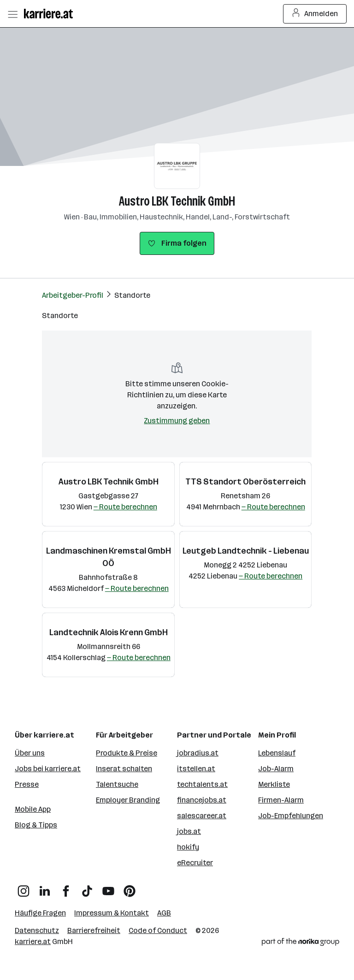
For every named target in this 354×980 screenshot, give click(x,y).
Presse (27, 784)
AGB (164, 913)
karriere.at (33, 942)
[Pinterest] (130, 888)
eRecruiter (195, 863)
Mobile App (33, 809)
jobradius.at (198, 753)
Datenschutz (37, 930)
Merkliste (274, 784)
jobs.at (189, 831)
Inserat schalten (124, 769)
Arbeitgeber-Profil (73, 295)
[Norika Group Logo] (301, 944)
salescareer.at (202, 816)
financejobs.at (202, 800)
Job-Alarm (276, 769)
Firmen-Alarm (281, 800)
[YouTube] (108, 888)
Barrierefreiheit (94, 930)
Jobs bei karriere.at (48, 769)
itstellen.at (196, 769)
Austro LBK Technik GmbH (177, 201)
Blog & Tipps (36, 825)
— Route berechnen (125, 507)
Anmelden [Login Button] (315, 14)
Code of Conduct (158, 930)
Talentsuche (117, 784)
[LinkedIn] (45, 888)
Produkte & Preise (127, 753)
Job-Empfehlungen (291, 816)
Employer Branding (128, 800)
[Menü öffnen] (12, 14)
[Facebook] (66, 888)
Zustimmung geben (177, 421)
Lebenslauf (277, 753)
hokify (188, 847)
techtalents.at (202, 784)
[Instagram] (24, 888)
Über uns (30, 753)
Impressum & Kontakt (112, 913)
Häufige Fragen (40, 913)
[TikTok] (87, 888)
